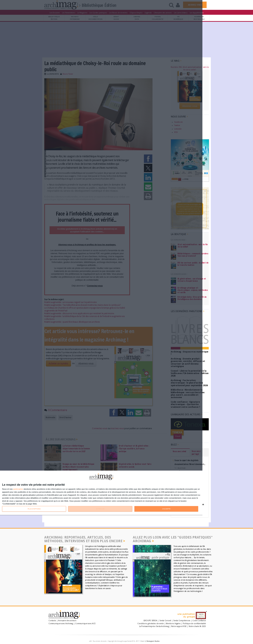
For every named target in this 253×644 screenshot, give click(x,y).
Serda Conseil (165, 621)
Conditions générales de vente (151, 624)
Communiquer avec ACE (85, 624)
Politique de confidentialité (194, 624)
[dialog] (101, 493)
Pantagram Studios (153, 641)
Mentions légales (173, 624)
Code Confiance (199, 621)
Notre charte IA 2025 (197, 626)
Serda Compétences (182, 621)
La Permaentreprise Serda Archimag (154, 626)
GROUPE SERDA (151, 621)
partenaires (18, 489)
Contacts (52, 621)
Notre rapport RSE (179, 626)
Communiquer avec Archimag (61, 624)
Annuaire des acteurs (67, 621)
